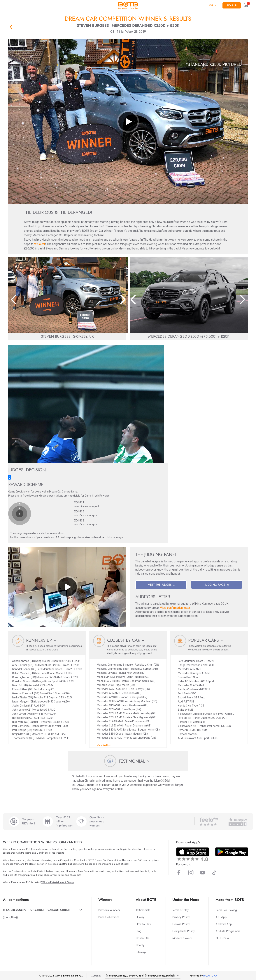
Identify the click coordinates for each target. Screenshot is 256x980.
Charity (140, 945)
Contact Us (142, 938)
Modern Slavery (182, 938)
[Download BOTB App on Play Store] (232, 852)
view (87, 537)
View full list (104, 745)
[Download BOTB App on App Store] (193, 854)
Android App (224, 924)
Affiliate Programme (228, 931)
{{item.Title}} (10, 917)
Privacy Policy (181, 917)
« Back (11, 27)
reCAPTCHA (210, 976)
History (140, 917)
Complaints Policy (184, 931)
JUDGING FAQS (217, 585)
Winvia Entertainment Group (57, 882)
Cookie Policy (181, 924)
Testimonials (143, 910)
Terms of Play (180, 910)
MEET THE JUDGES (162, 585)
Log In (212, 5)
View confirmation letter (175, 608)
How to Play (143, 924)
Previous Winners (109, 910)
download (99, 537)
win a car (40, 244)
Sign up (232, 5)
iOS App (221, 917)
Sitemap (141, 952)
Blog (139, 931)
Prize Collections (109, 917)
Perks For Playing (226, 910)
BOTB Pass (222, 938)
